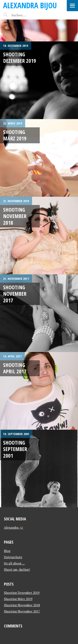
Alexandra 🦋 (14, 527)
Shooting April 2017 (15, 368)
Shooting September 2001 (15, 449)
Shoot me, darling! (17, 569)
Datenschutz (13, 557)
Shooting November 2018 (15, 216)
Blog (7, 551)
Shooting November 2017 (15, 294)
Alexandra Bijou (30, 5)
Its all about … (14, 563)
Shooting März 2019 (15, 135)
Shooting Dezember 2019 (20, 57)
